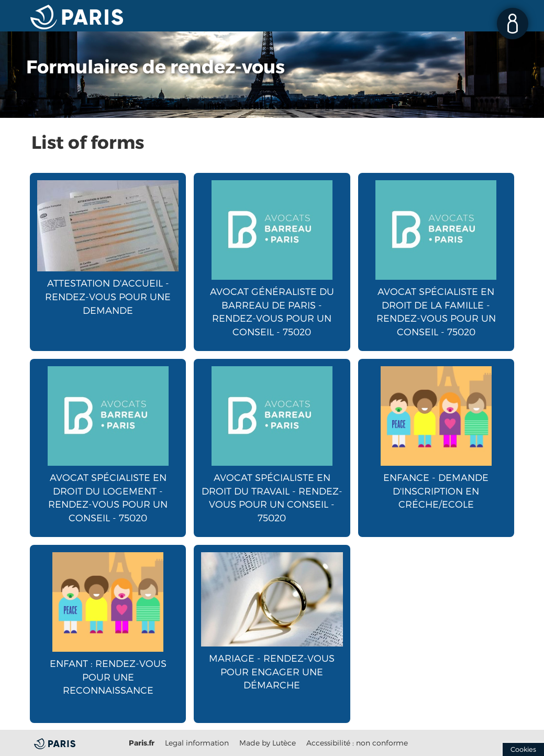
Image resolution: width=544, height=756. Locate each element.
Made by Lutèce (268, 743)
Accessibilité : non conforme (357, 743)
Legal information (197, 743)
